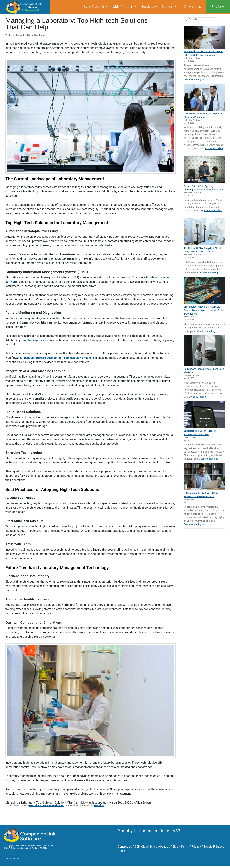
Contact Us (125, 847)
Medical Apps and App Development (47, 805)
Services (149, 7)
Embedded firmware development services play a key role (57, 358)
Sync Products (96, 7)
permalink (99, 805)
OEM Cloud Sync (145, 847)
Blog (175, 847)
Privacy (196, 847)
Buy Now (218, 7)
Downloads (192, 7)
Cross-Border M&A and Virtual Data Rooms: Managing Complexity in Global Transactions (204, 310)
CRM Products (124, 7)
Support (169, 7)
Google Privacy (213, 847)
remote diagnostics (34, 340)
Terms (185, 847)
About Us (164, 847)
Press (121, 851)
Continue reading (194, 79)
